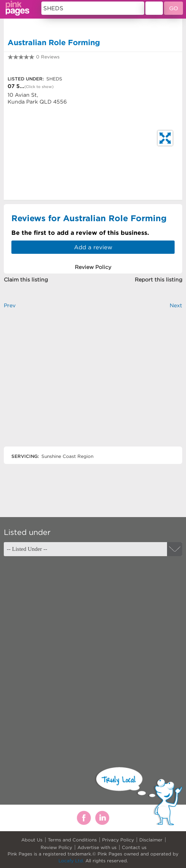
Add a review (93, 247)
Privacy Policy (118, 840)
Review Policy (56, 847)
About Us (32, 840)
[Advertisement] (93, 384)
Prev (10, 305)
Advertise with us (97, 847)
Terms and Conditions (72, 840)
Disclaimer (151, 840)
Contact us (134, 847)
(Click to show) (39, 87)
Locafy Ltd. (71, 861)
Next (176, 305)
